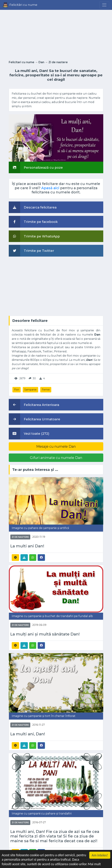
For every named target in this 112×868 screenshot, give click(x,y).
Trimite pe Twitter (31, 251)
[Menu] (104, 5)
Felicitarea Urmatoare (34, 419)
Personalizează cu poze (36, 167)
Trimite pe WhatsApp (34, 236)
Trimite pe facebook (33, 222)
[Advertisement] (56, 34)
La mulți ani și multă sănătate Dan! (45, 634)
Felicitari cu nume (22, 62)
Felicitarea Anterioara (34, 405)
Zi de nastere (58, 62)
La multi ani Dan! (27, 546)
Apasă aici (50, 188)
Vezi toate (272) (29, 433)
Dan (41, 62)
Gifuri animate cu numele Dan (56, 458)
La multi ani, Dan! (28, 734)
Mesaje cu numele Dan (56, 446)
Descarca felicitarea (33, 207)
